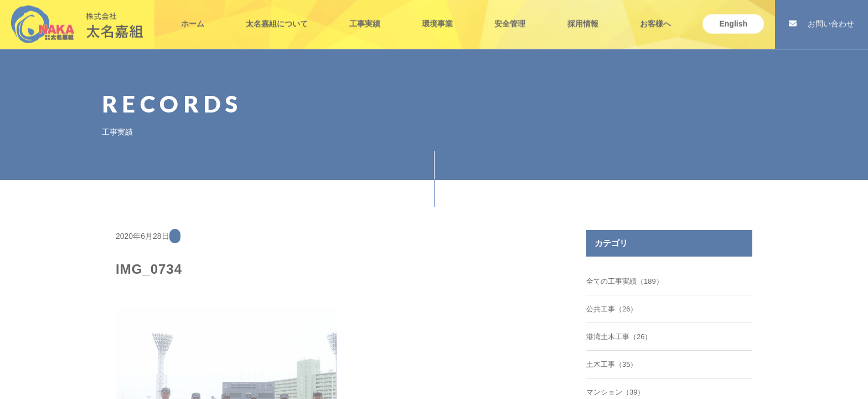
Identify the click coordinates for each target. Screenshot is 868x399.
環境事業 (437, 16)
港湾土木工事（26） (619, 337)
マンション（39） (615, 392)
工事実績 (365, 16)
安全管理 (510, 16)
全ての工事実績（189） (625, 281)
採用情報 (583, 16)
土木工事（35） (612, 364)
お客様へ (655, 16)
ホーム (193, 16)
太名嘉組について (277, 16)
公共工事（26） (612, 309)
